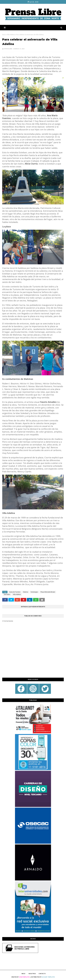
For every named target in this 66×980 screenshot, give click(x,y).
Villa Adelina (11, 35)
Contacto (42, 974)
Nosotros (32, 974)
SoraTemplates (24, 977)
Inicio (4, 35)
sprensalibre (8, 49)
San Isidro (7, 594)
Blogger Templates (48, 977)
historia (26, 592)
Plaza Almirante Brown (48, 592)
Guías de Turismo (15, 592)
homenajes (34, 592)
